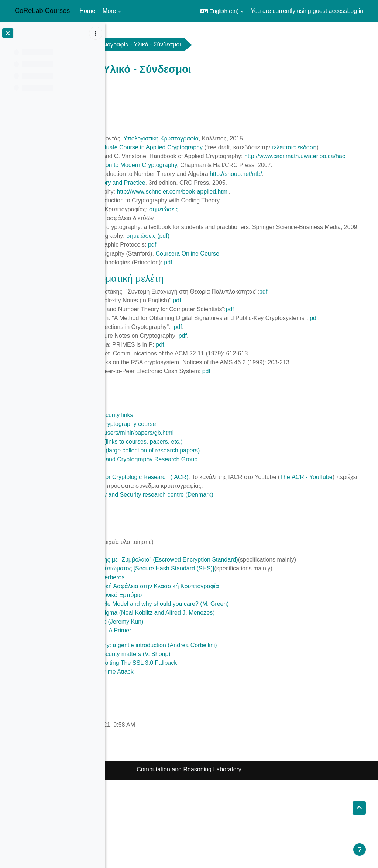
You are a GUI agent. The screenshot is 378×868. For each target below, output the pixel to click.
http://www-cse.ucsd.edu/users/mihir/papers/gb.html (211, 495)
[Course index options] (96, 33)
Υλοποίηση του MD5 (170, 622)
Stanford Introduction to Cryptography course (202, 486)
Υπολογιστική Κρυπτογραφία (266, 138)
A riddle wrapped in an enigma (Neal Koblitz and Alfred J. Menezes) (231, 701)
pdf (257, 280)
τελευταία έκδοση (161, 156)
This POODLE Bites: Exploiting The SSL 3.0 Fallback (213, 751)
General (178, 44)
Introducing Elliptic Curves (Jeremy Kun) (196, 710)
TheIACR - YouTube (195, 548)
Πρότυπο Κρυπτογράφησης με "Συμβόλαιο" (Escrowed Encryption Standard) (243, 630)
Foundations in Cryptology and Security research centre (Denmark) (231, 565)
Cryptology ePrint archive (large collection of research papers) (224, 512)
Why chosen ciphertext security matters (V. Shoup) (209, 742)
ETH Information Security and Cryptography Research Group (223, 521)
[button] (222, 11)
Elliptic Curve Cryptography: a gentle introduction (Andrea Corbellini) (233, 734)
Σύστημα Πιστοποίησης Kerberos (186, 666)
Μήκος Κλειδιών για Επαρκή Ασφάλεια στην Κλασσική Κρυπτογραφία (234, 675)
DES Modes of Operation (176, 604)
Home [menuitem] (87, 11)
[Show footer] (360, 850)
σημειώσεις (269, 236)
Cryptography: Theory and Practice (205, 209)
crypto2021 (134, 44)
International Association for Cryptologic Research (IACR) (218, 539)
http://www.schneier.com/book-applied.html (278, 218)
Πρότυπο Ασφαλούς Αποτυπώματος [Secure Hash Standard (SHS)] (231, 648)
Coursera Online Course (293, 289)
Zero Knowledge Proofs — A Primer (190, 719)
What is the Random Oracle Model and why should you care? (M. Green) (239, 692)
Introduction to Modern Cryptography (234, 183)
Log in (355, 11)
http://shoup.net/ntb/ (341, 200)
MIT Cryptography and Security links (191, 477)
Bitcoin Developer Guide (175, 769)
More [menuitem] (109, 11)
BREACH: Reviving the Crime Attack (191, 760)
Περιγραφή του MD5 (170, 613)
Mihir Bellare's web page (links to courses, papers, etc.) (216, 504)
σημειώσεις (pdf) (253, 271)
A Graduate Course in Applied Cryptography (250, 147)
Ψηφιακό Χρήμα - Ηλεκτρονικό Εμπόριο (195, 683)
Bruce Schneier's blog (172, 530)
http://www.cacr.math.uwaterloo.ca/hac (218, 174)
